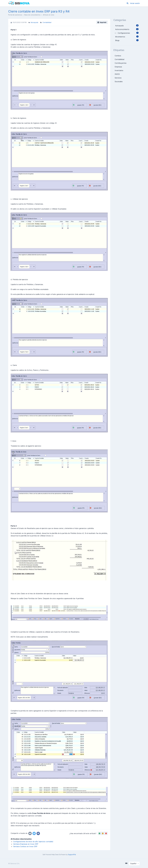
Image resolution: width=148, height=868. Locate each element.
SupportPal (72, 855)
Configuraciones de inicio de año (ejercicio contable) (33, 842)
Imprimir (102, 22)
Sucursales (119, 82)
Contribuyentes (121, 63)
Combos (118, 56)
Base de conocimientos (32, 15)
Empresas (118, 67)
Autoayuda (34, 22)
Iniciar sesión (135, 3)
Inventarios (119, 70)
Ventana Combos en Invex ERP (25, 846)
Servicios (118, 78)
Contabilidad (47, 22)
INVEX (117, 74)
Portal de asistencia (15, 15)
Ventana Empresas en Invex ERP (26, 844)
